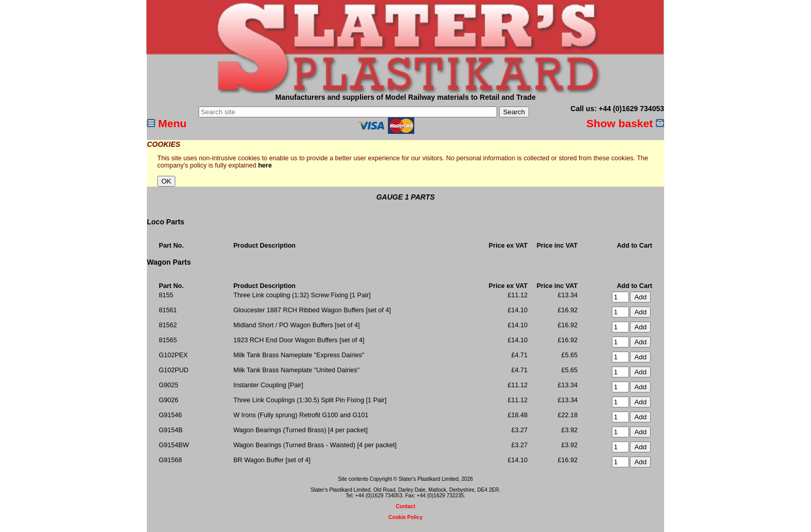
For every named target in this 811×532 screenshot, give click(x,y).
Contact (405, 506)
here (265, 165)
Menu (167, 123)
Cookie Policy (405, 517)
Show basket (625, 123)
